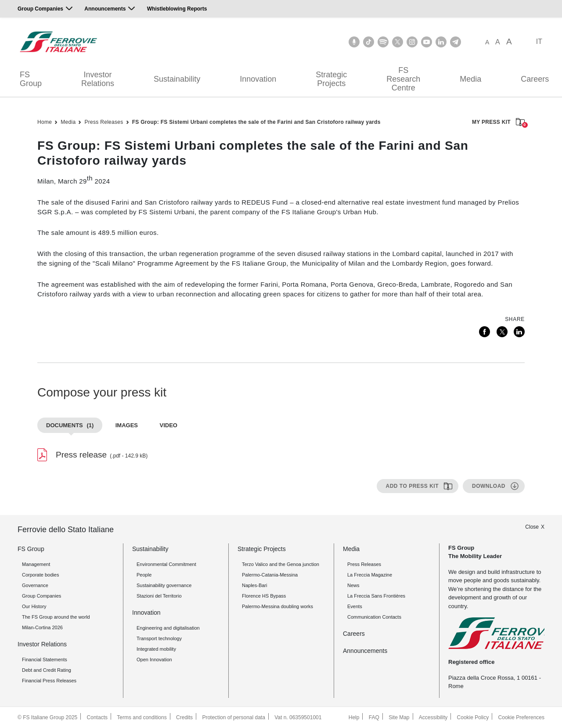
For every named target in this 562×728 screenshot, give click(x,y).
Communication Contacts (374, 617)
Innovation (258, 79)
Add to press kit (412, 486)
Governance (35, 585)
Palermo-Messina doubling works (277, 606)
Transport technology (159, 638)
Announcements (105, 9)
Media (470, 79)
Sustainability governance (164, 585)
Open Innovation (154, 660)
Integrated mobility (156, 649)
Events (355, 606)
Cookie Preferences (521, 717)
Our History (34, 606)
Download (489, 486)
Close (532, 527)
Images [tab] (127, 425)
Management (36, 564)
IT (539, 41)
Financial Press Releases (49, 681)
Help (354, 717)
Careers (354, 634)
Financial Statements (45, 660)
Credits (184, 717)
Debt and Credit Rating (47, 670)
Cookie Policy (473, 717)
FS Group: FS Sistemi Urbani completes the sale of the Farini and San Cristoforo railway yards (256, 122)
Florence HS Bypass (264, 596)
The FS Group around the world (56, 617)
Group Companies (40, 9)
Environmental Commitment (166, 564)
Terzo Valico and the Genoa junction (281, 564)
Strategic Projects (331, 79)
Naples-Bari (254, 585)
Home (45, 122)
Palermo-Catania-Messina (270, 575)
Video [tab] (168, 425)
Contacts (97, 717)
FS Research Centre (403, 79)
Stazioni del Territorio (159, 596)
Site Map (399, 717)
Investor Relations (98, 79)
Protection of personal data (233, 717)
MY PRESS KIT (498, 123)
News (353, 585)
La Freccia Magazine (370, 575)
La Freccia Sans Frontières (376, 596)
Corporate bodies (40, 575)
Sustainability (177, 79)
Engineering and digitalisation (168, 628)
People (144, 575)
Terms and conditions (142, 717)
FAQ (374, 717)
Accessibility (433, 717)
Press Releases (104, 122)
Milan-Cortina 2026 (42, 627)
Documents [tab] (70, 425)
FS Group (31, 79)
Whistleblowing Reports (177, 9)
